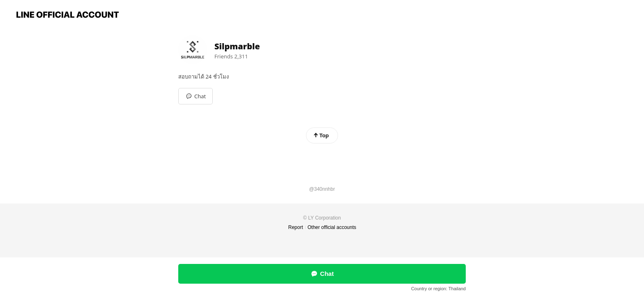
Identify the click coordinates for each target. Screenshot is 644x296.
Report (296, 227)
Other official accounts (332, 227)
